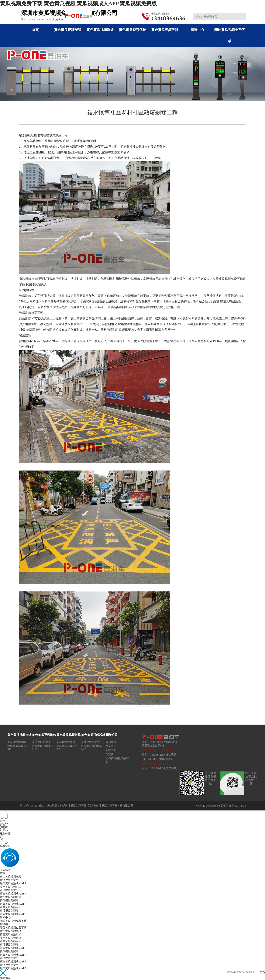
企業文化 (111, 746)
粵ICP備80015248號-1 (32, 806)
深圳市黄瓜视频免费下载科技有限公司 (111, 806)
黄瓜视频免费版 (17, 742)
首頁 (35, 30)
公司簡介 (111, 742)
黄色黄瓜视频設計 (165, 30)
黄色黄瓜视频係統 (132, 30)
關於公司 (112, 735)
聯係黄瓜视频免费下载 (73, 806)
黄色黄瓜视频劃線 (100, 30)
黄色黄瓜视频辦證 (68, 30)
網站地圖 (52, 806)
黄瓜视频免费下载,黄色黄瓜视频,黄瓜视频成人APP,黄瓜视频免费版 (78, 3)
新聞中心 (197, 30)
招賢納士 (111, 754)
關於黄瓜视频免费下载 (13, 921)
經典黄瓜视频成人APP (13, 883)
